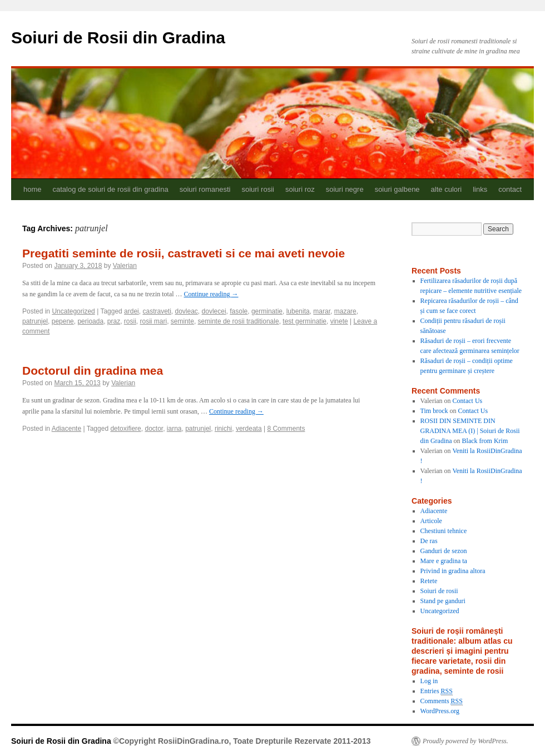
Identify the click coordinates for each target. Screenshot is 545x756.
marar (322, 311)
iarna (174, 429)
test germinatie (304, 321)
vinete (339, 321)
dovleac (186, 311)
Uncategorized (73, 311)
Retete (429, 581)
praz (114, 321)
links (480, 189)
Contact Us (468, 401)
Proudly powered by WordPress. (465, 741)
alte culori (447, 189)
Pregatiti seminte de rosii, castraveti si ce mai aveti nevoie (184, 253)
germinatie (267, 311)
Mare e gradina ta (444, 561)
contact (510, 189)
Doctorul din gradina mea (93, 370)
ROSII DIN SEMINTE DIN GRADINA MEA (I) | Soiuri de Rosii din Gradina (470, 431)
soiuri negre (345, 189)
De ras (429, 541)
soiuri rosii (258, 189)
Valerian (125, 266)
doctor (154, 429)
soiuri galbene (397, 189)
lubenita (298, 311)
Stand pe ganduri (443, 601)
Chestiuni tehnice (444, 531)
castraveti (157, 311)
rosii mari (154, 321)
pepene (63, 321)
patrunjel (35, 321)
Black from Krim (485, 441)
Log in (429, 681)
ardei (132, 311)
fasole (239, 311)
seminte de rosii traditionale (239, 321)
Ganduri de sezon (444, 551)
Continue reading (211, 294)
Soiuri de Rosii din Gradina (118, 38)
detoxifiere (125, 429)
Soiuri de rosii (439, 591)
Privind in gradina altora (453, 571)
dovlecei (214, 311)
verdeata (249, 429)
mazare (345, 311)
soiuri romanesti (205, 189)
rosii (130, 321)
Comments (442, 701)
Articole (431, 521)
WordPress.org (440, 711)
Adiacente (66, 429)
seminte (182, 321)
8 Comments (286, 429)
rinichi (223, 429)
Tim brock (434, 411)
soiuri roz (300, 189)
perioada (90, 321)
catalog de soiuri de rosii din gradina (111, 189)
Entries (437, 691)
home (33, 189)
